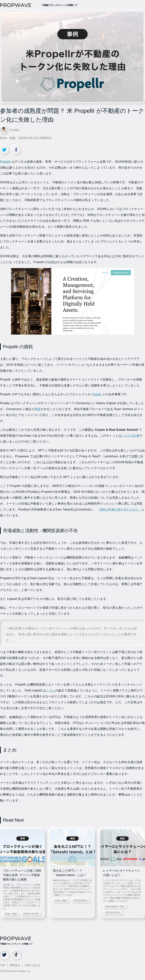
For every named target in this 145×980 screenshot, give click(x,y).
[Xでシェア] (4, 150)
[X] (4, 955)
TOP (3, 965)
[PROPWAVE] (20, 5)
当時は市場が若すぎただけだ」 (120, 509)
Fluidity (97, 394)
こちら (51, 690)
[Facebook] (16, 955)
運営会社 (15, 965)
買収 (37, 409)
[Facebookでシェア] (16, 150)
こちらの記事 (130, 436)
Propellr (5, 162)
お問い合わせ (33, 965)
